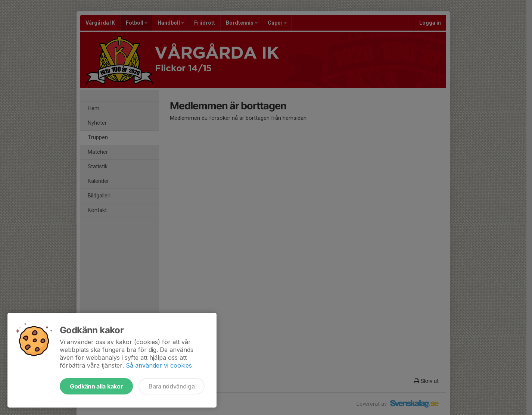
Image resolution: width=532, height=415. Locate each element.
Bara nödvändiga (172, 386)
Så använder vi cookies (159, 365)
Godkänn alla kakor (96, 386)
